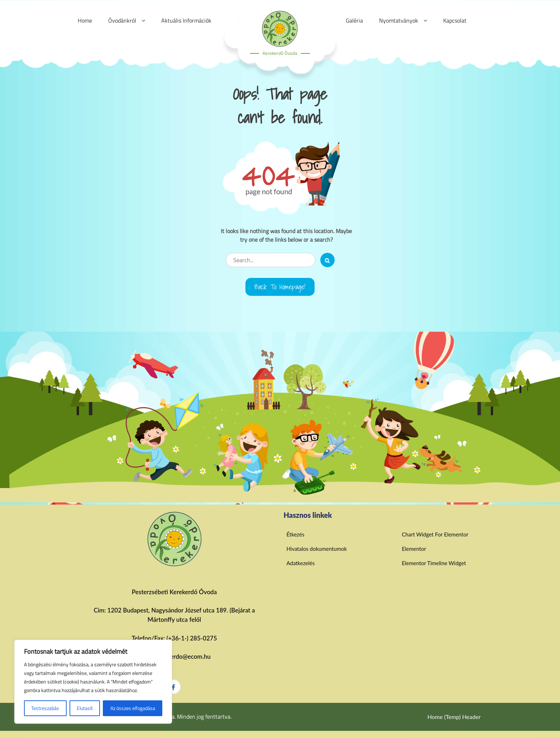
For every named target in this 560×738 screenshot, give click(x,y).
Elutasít (85, 708)
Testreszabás (45, 708)
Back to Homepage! (280, 287)
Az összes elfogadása (133, 708)
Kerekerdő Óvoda (280, 53)
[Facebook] (173, 687)
